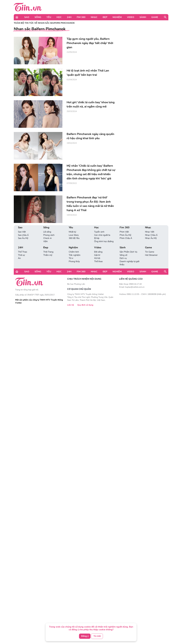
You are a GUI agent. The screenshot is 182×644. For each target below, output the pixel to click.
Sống (38, 17)
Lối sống (47, 232)
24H (69, 17)
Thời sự (21, 255)
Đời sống (98, 252)
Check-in (48, 238)
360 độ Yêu (74, 238)
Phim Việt (124, 232)
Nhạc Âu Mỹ (151, 238)
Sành (143, 17)
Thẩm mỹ (48, 255)
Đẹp (105, 17)
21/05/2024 (72, 52)
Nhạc (94, 17)
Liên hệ (71, 305)
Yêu (49, 17)
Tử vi (71, 258)
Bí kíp (97, 238)
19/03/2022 (72, 215)
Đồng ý (85, 636)
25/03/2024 (72, 111)
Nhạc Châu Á (151, 235)
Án (19, 258)
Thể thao (98, 261)
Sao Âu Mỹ (23, 238)
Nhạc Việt (150, 232)
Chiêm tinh (74, 252)
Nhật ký (72, 232)
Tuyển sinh (99, 232)
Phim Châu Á (126, 238)
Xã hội (97, 258)
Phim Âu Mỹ (125, 235)
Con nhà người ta (102, 235)
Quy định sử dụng (85, 305)
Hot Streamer (151, 255)
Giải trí (97, 255)
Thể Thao (22, 252)
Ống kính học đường (104, 241)
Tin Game (150, 252)
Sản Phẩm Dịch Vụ (128, 252)
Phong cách (49, 235)
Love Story (74, 235)
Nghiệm (117, 17)
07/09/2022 (72, 183)
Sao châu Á (23, 235)
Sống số (123, 255)
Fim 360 (81, 17)
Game (155, 17)
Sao (27, 17)
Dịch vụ (123, 258)
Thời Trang (48, 252)
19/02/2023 (72, 143)
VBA (45, 241)
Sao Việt (22, 232)
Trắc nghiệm (75, 255)
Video (131, 17)
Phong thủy (74, 261)
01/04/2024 (72, 80)
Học (59, 17)
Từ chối (97, 636)
